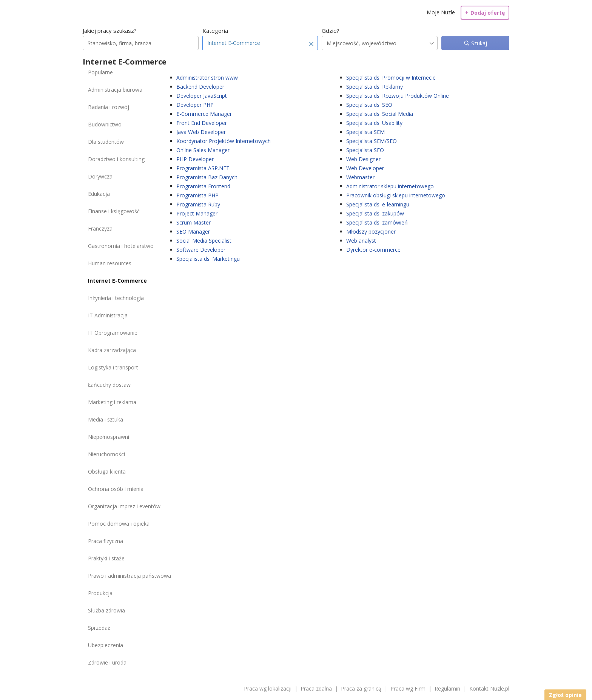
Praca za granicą (361, 688)
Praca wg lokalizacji (268, 688)
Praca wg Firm (408, 688)
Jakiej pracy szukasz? (110, 31)
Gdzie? (331, 31)
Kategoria (215, 31)
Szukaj (478, 43)
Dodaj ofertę (485, 13)
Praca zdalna (316, 688)
